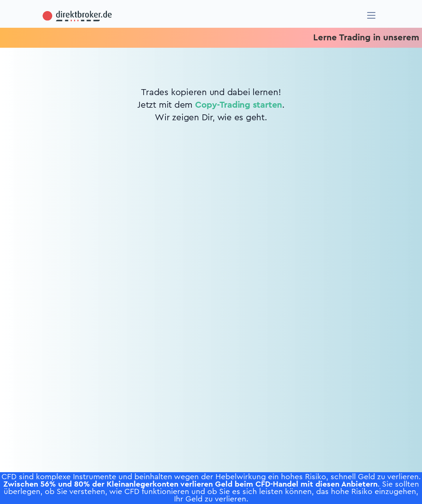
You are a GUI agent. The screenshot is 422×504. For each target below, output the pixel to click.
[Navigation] (371, 15)
